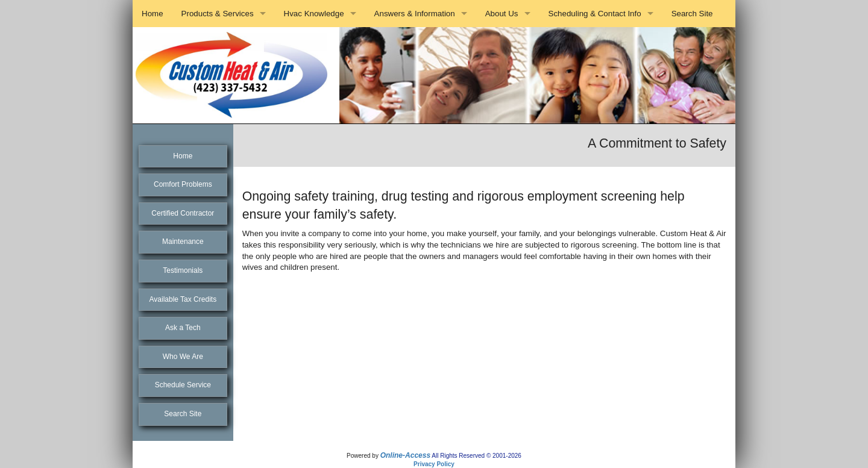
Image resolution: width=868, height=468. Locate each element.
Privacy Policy (434, 464)
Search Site (692, 14)
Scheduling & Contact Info (595, 14)
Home (153, 14)
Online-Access (405, 455)
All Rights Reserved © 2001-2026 (476, 456)
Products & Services (218, 14)
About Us (502, 14)
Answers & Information (415, 14)
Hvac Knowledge (314, 14)
